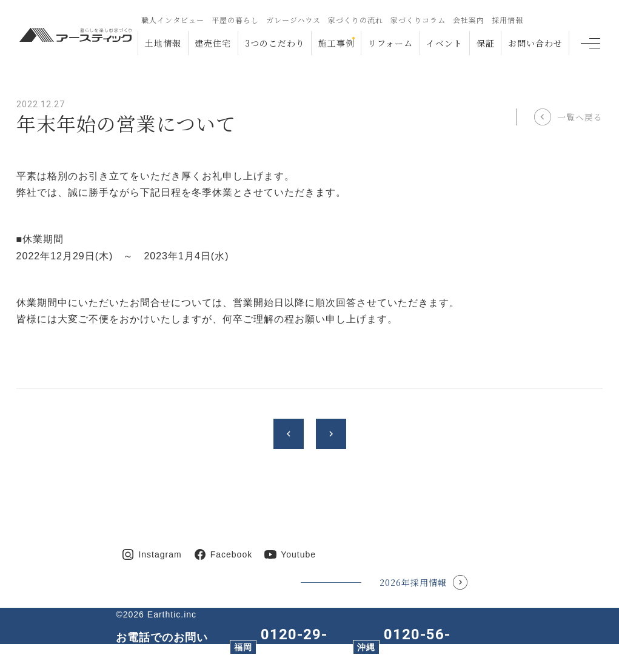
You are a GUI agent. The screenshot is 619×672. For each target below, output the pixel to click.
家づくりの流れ (356, 20)
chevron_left (289, 434)
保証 (486, 43)
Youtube (298, 554)
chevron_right (331, 434)
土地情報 (163, 43)
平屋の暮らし (235, 20)
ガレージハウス (293, 20)
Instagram (160, 554)
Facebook (231, 554)
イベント (444, 43)
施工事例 (336, 43)
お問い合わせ (535, 43)
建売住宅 (213, 43)
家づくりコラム (418, 20)
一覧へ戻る (580, 117)
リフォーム (390, 43)
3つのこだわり (275, 43)
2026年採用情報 (413, 582)
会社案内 (469, 20)
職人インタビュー (173, 20)
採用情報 (507, 20)
